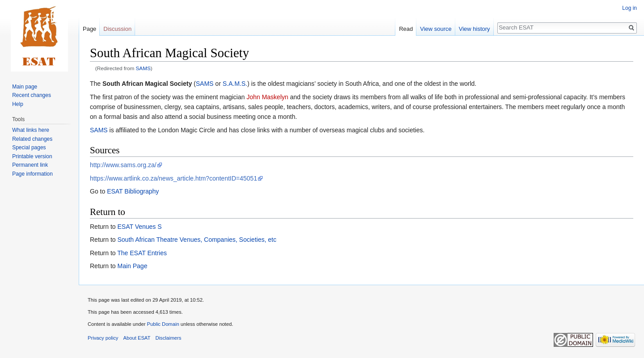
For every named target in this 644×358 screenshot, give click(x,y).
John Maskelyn (267, 97)
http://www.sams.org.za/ (123, 165)
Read (406, 29)
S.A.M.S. (235, 84)
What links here (31, 130)
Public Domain (163, 324)
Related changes (32, 139)
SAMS (143, 68)
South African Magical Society (147, 84)
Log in (629, 8)
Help (18, 104)
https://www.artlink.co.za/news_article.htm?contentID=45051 (174, 178)
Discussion (117, 29)
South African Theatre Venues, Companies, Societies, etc (197, 240)
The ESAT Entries (142, 253)
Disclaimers (169, 338)
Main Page (132, 266)
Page (89, 29)
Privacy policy (103, 338)
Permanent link (30, 165)
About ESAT (137, 338)
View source (436, 29)
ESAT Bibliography (133, 191)
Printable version (32, 156)
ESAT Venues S (139, 227)
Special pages (29, 147)
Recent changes (32, 95)
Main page (25, 87)
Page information (32, 174)
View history (475, 29)
